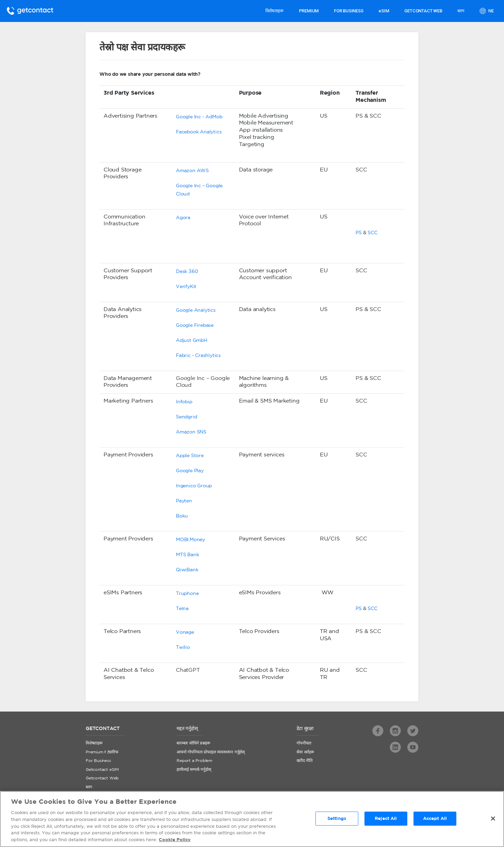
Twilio (183, 647)
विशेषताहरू (274, 11)
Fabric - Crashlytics (198, 356)
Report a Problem (194, 761)
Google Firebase (195, 325)
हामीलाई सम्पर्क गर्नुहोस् (194, 770)
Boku (182, 516)
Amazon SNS (191, 432)
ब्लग (461, 11)
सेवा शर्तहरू (305, 752)
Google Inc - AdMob (199, 117)
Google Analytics (196, 310)
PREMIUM (309, 11)
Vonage (185, 632)
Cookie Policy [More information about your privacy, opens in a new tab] (175, 842)
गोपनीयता (304, 743)
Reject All (386, 820)
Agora (183, 218)
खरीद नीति (305, 761)
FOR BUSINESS (349, 11)
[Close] (493, 820)
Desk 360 (187, 272)
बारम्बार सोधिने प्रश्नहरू (193, 743)
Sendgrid (186, 417)
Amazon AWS (192, 171)
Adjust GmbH (192, 341)
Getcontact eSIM (102, 770)
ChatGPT (188, 670)
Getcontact (30, 11)
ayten (185, 501)
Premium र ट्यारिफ (102, 752)
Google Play (190, 471)
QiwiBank (187, 570)
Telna (182, 609)
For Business (98, 761)
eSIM (384, 11)
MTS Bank (187, 555)
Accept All (435, 820)
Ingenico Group (194, 486)
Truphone (187, 594)
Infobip (184, 402)
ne (491, 11)
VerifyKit (186, 287)
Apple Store (190, 456)
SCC (375, 116)
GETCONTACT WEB (423, 11)
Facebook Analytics (199, 132)
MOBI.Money (190, 540)
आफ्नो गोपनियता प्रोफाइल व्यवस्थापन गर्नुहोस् (211, 752)
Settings (337, 820)
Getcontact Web (102, 778)
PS (359, 116)
